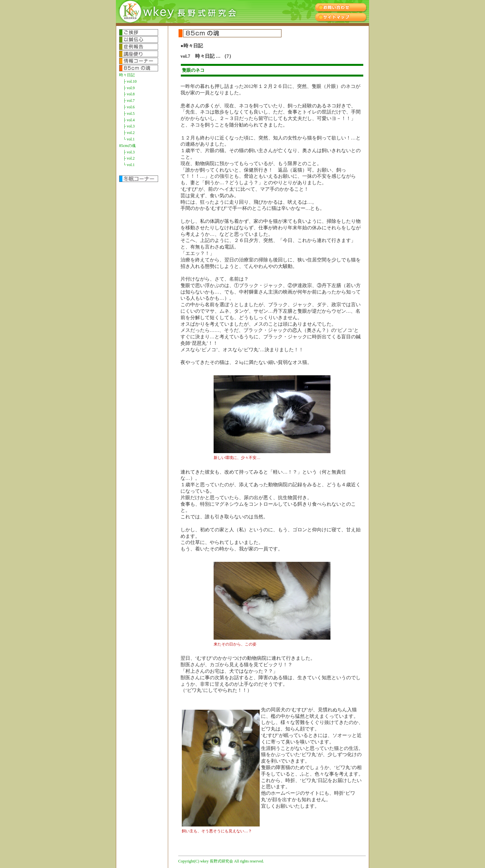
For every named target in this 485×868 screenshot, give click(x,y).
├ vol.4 (129, 120)
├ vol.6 (129, 107)
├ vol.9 (129, 88)
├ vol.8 (129, 94)
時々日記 (127, 75)
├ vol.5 (129, 114)
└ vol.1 (129, 139)
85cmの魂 (127, 146)
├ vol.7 (129, 101)
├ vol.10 (130, 81)
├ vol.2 (129, 133)
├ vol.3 (129, 126)
